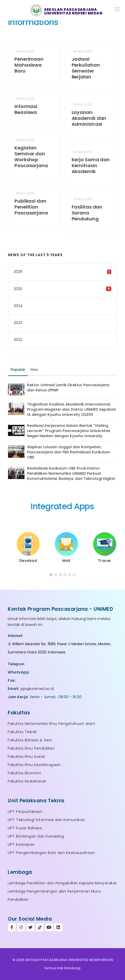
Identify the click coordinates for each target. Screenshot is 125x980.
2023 (18, 323)
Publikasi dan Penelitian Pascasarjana (31, 207)
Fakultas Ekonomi (24, 773)
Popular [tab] (18, 370)
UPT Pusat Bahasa (25, 828)
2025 (18, 289)
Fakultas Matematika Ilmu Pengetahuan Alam (52, 724)
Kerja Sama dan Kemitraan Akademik (91, 165)
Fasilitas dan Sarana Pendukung (87, 213)
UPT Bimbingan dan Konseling (36, 836)
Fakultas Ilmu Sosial (26, 757)
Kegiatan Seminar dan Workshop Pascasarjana (31, 157)
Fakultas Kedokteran (27, 781)
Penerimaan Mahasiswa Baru (29, 65)
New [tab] (34, 370)
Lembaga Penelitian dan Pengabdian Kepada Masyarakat (62, 883)
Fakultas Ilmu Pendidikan (31, 748)
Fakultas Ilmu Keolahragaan (34, 765)
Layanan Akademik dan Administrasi (89, 118)
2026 (18, 272)
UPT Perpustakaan (25, 812)
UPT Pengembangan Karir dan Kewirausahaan (51, 853)
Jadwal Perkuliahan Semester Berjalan (86, 68)
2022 (18, 340)
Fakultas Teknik (22, 732)
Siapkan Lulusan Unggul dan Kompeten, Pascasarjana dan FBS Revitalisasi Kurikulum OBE (69, 452)
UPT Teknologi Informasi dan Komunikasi (46, 820)
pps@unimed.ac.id (37, 689)
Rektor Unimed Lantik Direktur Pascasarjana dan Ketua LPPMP (68, 388)
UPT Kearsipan (21, 844)
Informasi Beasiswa (26, 109)
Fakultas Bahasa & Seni (30, 740)
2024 (18, 306)
